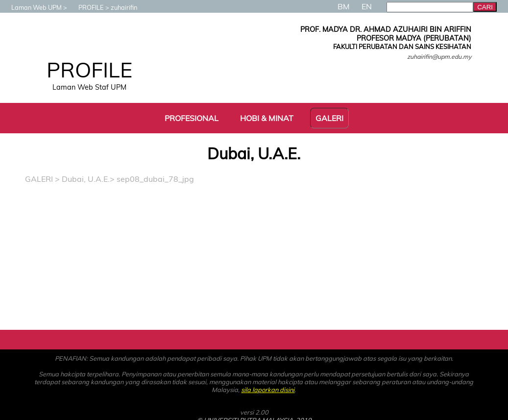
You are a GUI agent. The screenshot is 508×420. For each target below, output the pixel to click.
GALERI (39, 179)
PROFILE (86, 7)
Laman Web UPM (32, 7)
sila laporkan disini (268, 390)
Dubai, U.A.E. (86, 179)
